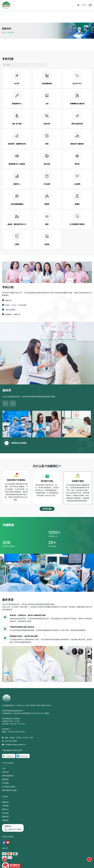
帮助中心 (5, 809)
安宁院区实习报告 (9, 787)
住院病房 (5, 820)
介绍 (4, 768)
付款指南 (5, 806)
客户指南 (5, 783)
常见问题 (5, 813)
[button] (47, 509)
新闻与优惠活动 (8, 776)
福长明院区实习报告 (9, 790)
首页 (4, 33)
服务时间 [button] (5, 817)
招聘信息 (5, 779)
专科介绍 (5, 772)
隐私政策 (5, 802)
